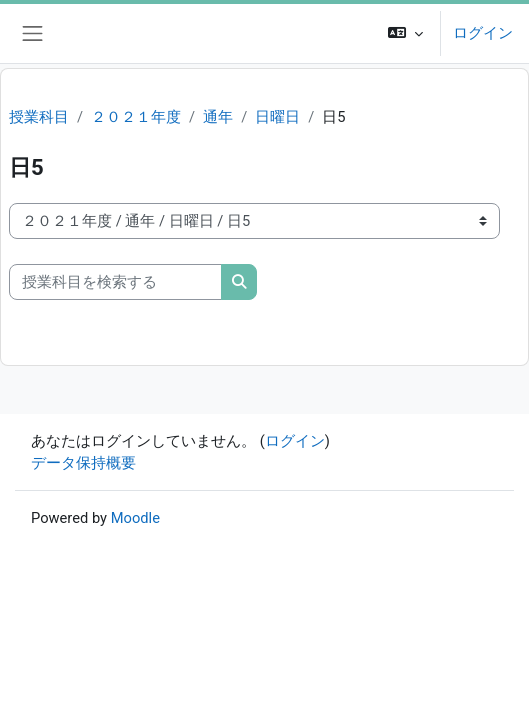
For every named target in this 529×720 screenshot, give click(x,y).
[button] (405, 33)
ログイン (483, 33)
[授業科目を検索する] (115, 282)
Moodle (135, 518)
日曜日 (277, 117)
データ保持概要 (83, 463)
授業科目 (39, 117)
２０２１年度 (136, 117)
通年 (218, 117)
